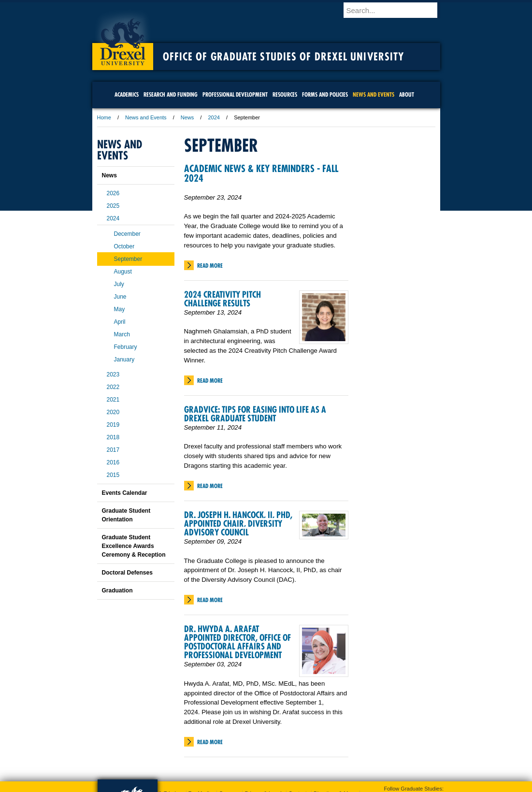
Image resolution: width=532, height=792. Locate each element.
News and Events (146, 117)
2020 (113, 412)
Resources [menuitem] (285, 94)
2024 (214, 117)
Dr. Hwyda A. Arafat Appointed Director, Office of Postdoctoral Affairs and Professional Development (237, 642)
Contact (298, 741)
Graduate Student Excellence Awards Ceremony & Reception (134, 546)
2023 (113, 374)
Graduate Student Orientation (126, 515)
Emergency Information (258, 750)
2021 (113, 400)
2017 (113, 450)
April (120, 322)
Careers (228, 741)
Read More (210, 266)
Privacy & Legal (263, 741)
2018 (113, 437)
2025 (113, 206)
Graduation (117, 590)
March (122, 334)
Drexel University (123, 39)
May (120, 309)
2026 (113, 193)
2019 (113, 425)
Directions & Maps (335, 741)
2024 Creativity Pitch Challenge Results (223, 299)
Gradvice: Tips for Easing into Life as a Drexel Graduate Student (255, 414)
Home (104, 117)
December (127, 234)
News (187, 117)
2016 (113, 462)
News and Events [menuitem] (374, 94)
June (120, 297)
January (124, 360)
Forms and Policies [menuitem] (325, 94)
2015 (113, 475)
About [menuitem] (407, 94)
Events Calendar (125, 493)
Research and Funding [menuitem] (171, 94)
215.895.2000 (350, 784)
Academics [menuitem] (127, 94)
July (119, 284)
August (123, 272)
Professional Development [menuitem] (235, 94)
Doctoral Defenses (127, 573)
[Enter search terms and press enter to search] (396, 10)
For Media (201, 741)
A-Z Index (170, 741)
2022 (113, 387)
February (126, 347)
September (128, 259)
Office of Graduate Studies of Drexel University (284, 57)
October (124, 246)
